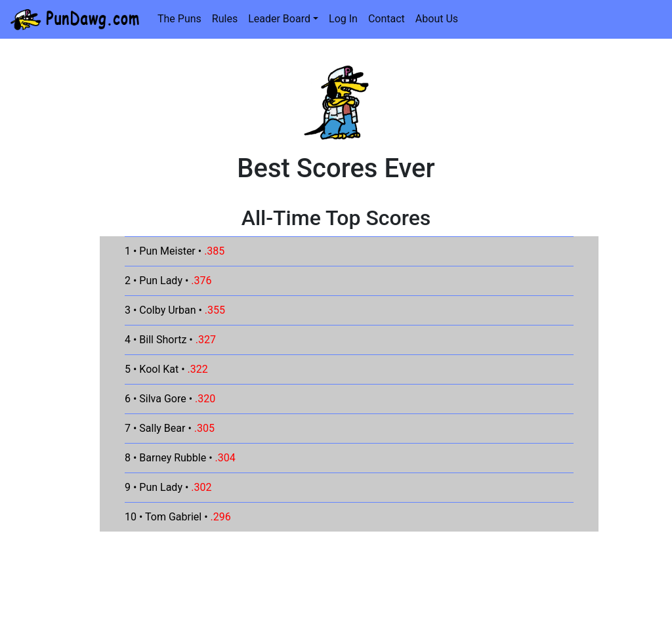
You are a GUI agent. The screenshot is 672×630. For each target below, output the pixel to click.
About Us (437, 19)
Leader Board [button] (279, 19)
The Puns (179, 19)
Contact (387, 19)
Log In (343, 19)
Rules (225, 19)
